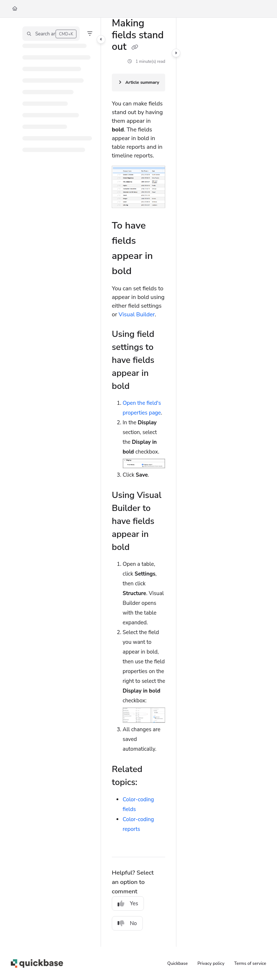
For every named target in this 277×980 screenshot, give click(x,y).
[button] (51, 34)
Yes (128, 903)
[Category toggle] (101, 39)
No (127, 923)
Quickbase (178, 963)
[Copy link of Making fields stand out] (135, 47)
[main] (138, 482)
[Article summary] (138, 83)
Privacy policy (211, 963)
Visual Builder (137, 315)
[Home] (15, 9)
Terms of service (250, 963)
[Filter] (90, 34)
